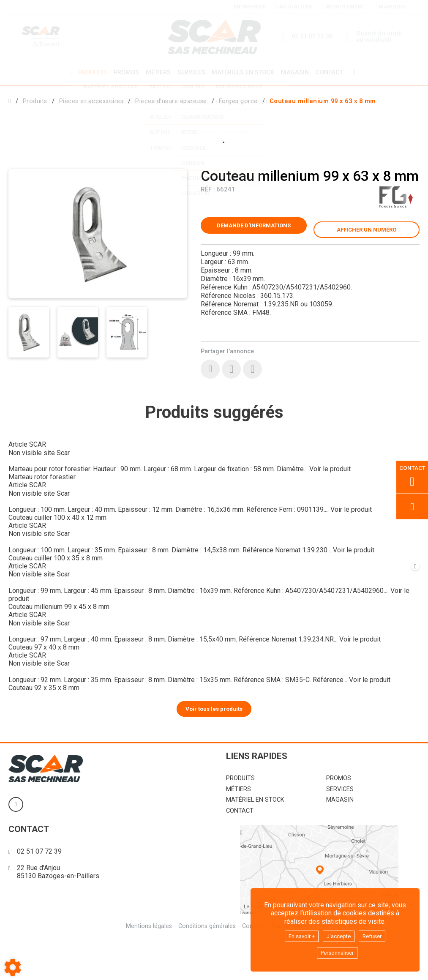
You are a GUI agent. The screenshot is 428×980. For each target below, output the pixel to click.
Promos (123, 72)
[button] (323, 100)
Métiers (157, 72)
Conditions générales (207, 967)
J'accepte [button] (340, 934)
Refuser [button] (378, 934)
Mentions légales (148, 967)
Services (191, 72)
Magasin (298, 72)
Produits (88, 72)
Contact (334, 72)
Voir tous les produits (214, 749)
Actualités (293, 7)
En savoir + (297, 934)
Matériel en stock (255, 841)
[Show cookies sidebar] (13, 967)
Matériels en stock (245, 72)
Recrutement (343, 7)
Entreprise (247, 7)
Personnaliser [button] (337, 952)
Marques (390, 7)
